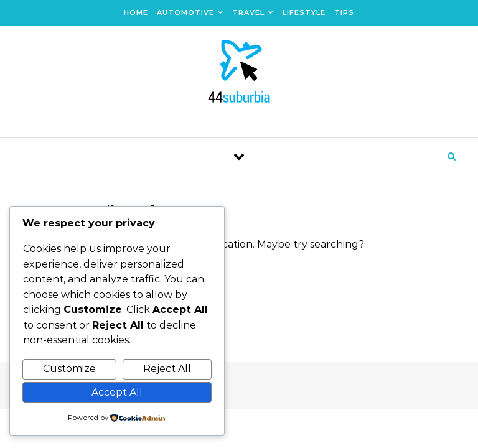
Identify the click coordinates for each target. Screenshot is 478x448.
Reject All (167, 369)
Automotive (185, 12)
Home (136, 12)
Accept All (117, 392)
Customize (69, 369)
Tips (344, 12)
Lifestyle (304, 12)
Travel (248, 12)
